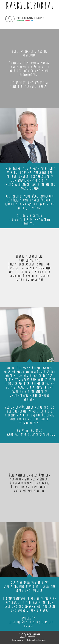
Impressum (17, 640)
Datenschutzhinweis (36, 640)
